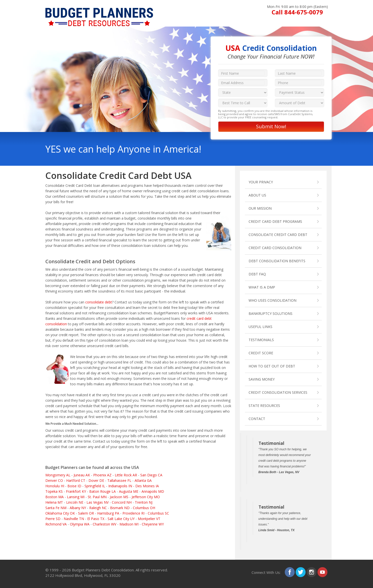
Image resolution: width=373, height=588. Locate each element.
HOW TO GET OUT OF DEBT (272, 366)
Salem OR (86, 513)
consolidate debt (99, 302)
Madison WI (129, 524)
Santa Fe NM (56, 508)
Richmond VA (56, 524)
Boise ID (74, 486)
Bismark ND (120, 508)
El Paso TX (96, 519)
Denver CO (54, 480)
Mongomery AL (58, 475)
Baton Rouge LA (102, 491)
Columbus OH (144, 508)
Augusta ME (129, 491)
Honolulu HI (55, 486)
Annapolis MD (153, 491)
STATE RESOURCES (264, 406)
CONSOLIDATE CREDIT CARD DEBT (278, 235)
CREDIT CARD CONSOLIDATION (275, 248)
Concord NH (122, 502)
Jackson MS (119, 497)
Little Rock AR (126, 475)
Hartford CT (76, 480)
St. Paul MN (97, 497)
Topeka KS (54, 491)
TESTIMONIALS (261, 340)
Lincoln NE (75, 502)
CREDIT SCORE (261, 353)
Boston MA (55, 497)
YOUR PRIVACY (261, 182)
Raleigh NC (98, 508)
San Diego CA (151, 475)
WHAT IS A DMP (262, 287)
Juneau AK (82, 475)
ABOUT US (257, 195)
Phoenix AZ (102, 475)
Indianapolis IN (120, 486)
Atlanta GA (143, 480)
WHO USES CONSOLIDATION (273, 300)
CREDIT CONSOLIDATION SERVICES (278, 392)
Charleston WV (104, 524)
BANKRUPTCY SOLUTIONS (271, 313)
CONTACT (257, 419)
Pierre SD (53, 519)
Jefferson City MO (146, 497)
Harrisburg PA (108, 513)
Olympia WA (80, 524)
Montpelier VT (149, 519)
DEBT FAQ (257, 274)
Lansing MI (76, 497)
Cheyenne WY (153, 524)
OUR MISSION (260, 208)
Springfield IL (95, 486)
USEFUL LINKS (260, 327)
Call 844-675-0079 (297, 12)
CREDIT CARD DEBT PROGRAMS (275, 221)
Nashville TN (74, 519)
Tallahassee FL (119, 480)
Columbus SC (158, 513)
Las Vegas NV (98, 502)
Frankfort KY (76, 491)
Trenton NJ (144, 502)
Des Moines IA (147, 486)
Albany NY (78, 508)
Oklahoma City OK (60, 513)
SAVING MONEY (262, 379)
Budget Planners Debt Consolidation (103, 570)
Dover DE (96, 480)
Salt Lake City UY (121, 519)
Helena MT (54, 502)
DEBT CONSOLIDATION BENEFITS (277, 261)
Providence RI (133, 513)
